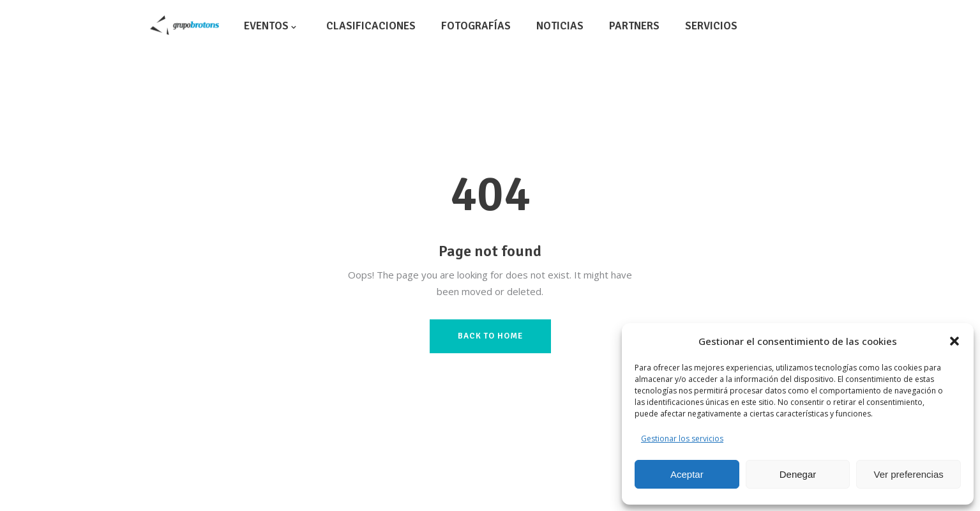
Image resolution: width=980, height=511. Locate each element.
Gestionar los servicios (682, 439)
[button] (954, 341)
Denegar (798, 474)
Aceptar (687, 474)
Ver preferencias (909, 474)
